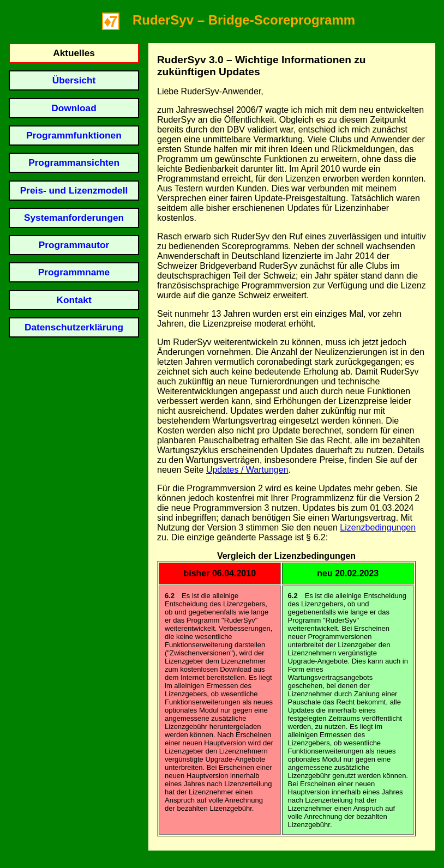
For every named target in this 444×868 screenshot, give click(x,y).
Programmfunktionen (74, 135)
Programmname (74, 272)
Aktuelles (74, 53)
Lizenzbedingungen (378, 528)
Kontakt (74, 300)
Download (74, 108)
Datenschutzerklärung (74, 327)
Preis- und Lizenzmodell (74, 190)
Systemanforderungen (74, 218)
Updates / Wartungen (247, 470)
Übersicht (74, 80)
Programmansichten (74, 162)
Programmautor (74, 245)
